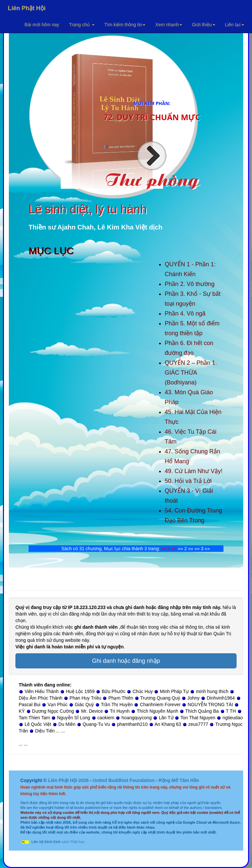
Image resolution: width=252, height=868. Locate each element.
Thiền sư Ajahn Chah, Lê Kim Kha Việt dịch (95, 227)
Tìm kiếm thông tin (125, 25)
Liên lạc (235, 25)
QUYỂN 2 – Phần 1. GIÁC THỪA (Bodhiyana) (191, 373)
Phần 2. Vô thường (190, 284)
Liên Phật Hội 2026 (69, 780)
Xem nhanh (169, 25)
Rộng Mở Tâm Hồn (179, 780)
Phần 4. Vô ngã (185, 314)
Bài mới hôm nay (42, 25)
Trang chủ (82, 25)
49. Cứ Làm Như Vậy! (194, 471)
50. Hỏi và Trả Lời (188, 481)
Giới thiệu (204, 25)
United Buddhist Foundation (124, 780)
